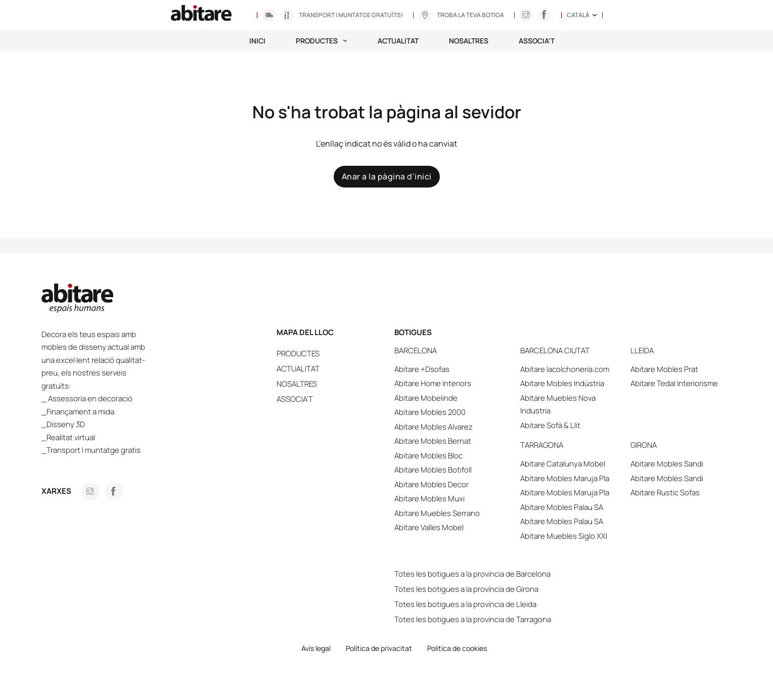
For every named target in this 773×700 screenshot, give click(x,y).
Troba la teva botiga (470, 15)
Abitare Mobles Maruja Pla (578, 478)
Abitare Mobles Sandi (673, 464)
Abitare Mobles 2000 (450, 412)
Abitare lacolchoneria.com (578, 369)
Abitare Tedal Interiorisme (680, 383)
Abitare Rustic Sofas (671, 493)
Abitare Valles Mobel (449, 527)
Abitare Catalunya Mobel (576, 464)
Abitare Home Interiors (452, 383)
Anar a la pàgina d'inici (387, 176)
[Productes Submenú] (345, 41)
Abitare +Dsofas (442, 369)
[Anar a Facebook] (114, 491)
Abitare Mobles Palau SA (575, 507)
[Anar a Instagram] (526, 15)
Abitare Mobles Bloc (448, 456)
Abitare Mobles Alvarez (453, 427)
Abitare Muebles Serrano (457, 513)
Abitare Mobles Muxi (449, 499)
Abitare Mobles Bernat (452, 441)
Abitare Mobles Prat (670, 369)
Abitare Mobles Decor (451, 484)
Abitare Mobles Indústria (575, 383)
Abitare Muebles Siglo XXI (577, 536)
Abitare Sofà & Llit (563, 425)
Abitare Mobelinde (446, 398)
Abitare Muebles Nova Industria (571, 405)
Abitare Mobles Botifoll (453, 470)
